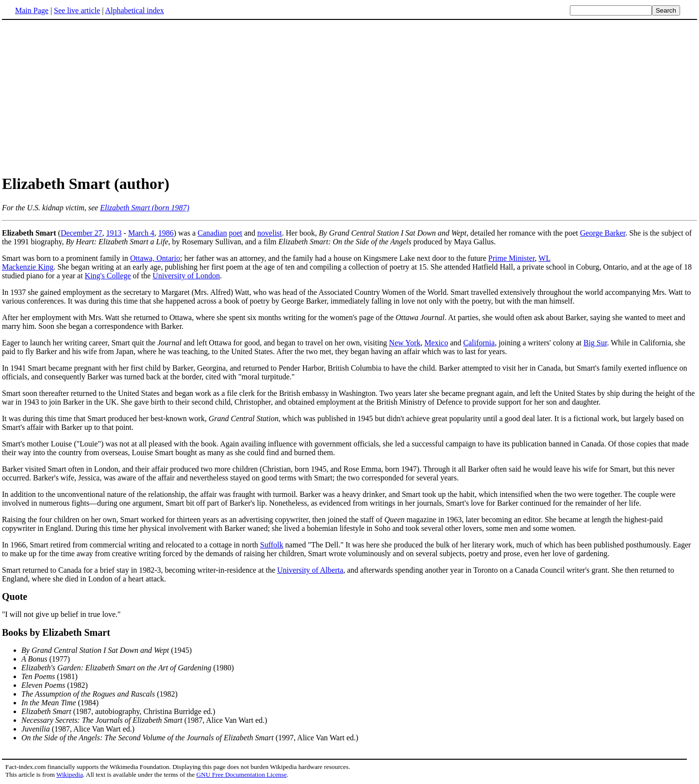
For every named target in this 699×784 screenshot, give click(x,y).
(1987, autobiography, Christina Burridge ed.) (118, 711)
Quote (15, 597)
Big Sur (595, 343)
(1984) (60, 703)
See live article (77, 10)
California (479, 343)
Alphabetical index (134, 10)
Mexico (436, 343)
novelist (270, 233)
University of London (186, 276)
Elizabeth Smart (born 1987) (145, 208)
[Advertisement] (349, 97)
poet (235, 233)
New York (405, 343)
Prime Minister (512, 258)
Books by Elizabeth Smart (56, 632)
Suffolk (272, 545)
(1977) (46, 659)
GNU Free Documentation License (241, 775)
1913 (114, 233)
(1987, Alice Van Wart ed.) (144, 720)
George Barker (603, 233)
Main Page (32, 10)
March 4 (141, 233)
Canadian (212, 233)
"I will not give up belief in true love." (61, 614)
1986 (166, 233)
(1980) (128, 668)
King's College (108, 276)
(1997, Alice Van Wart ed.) (190, 738)
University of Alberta (310, 570)
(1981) (50, 676)
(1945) (107, 650)
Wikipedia (70, 775)
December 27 (82, 233)
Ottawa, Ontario (155, 258)
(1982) (55, 685)
